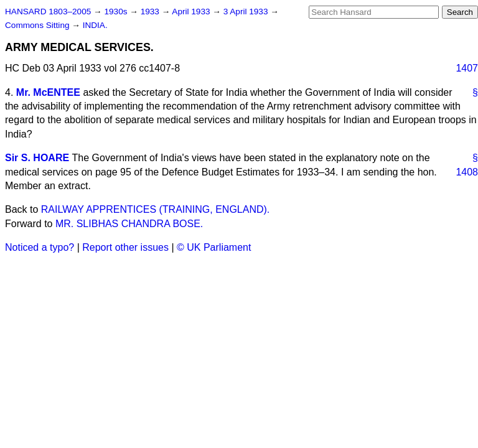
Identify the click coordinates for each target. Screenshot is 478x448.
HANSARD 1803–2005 (48, 12)
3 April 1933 (247, 12)
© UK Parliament (214, 247)
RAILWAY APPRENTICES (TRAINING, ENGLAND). (155, 209)
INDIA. (95, 25)
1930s (117, 12)
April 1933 (192, 12)
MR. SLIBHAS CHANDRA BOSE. (129, 224)
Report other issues (125, 247)
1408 (467, 172)
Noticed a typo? (40, 247)
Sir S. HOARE (37, 158)
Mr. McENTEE (48, 92)
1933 (151, 12)
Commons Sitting (38, 25)
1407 (467, 68)
